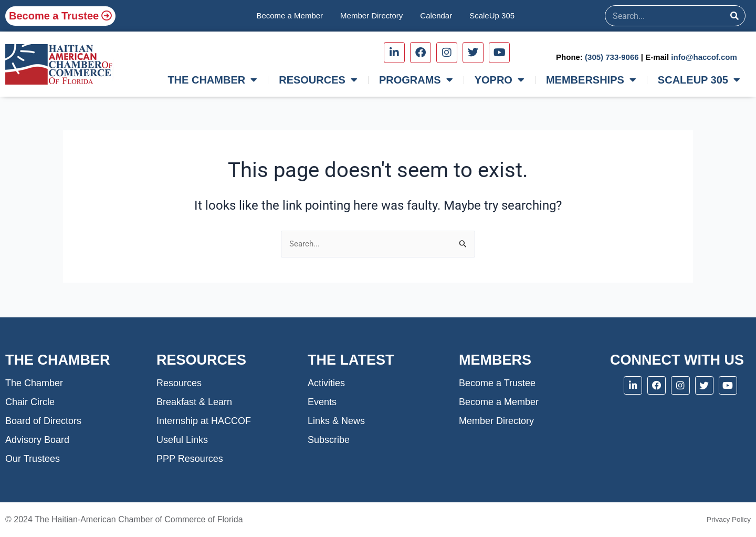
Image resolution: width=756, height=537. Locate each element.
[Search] (734, 16)
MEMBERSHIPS (591, 80)
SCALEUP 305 (699, 80)
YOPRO (500, 80)
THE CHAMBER (212, 80)
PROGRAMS (416, 80)
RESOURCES (318, 80)
